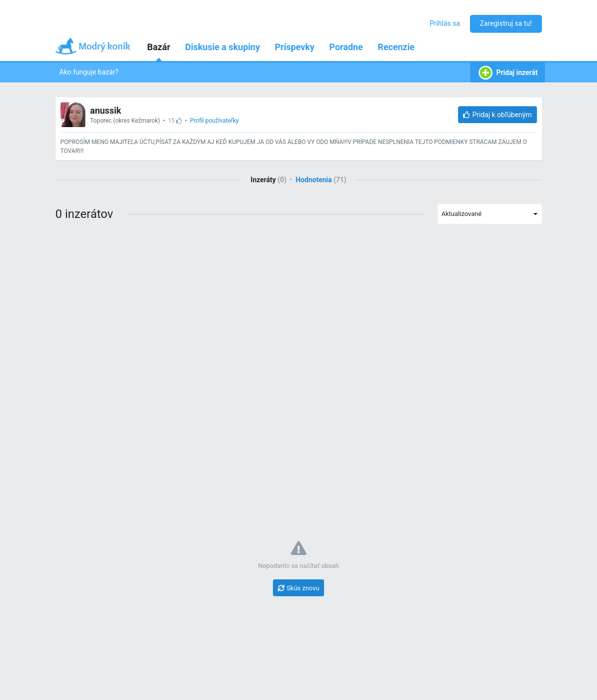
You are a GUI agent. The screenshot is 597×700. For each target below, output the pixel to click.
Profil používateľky (214, 121)
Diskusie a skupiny (223, 47)
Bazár (159, 47)
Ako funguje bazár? (89, 72)
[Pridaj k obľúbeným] (497, 115)
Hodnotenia (321, 180)
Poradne (346, 47)
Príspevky (295, 47)
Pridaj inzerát (507, 73)
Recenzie (396, 47)
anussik (106, 110)
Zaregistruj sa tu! (506, 23)
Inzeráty (268, 180)
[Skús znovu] (299, 588)
